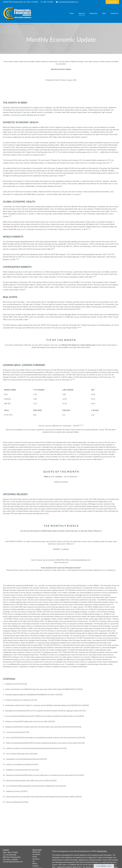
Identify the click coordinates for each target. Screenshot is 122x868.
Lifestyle (35, 866)
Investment (36, 854)
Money (35, 864)
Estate (35, 857)
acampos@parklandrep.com (67, 2)
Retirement (36, 852)
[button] (72, 13)
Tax (34, 861)
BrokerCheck (102, 851)
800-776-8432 (47, 2)
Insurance (36, 859)
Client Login (112, 2)
